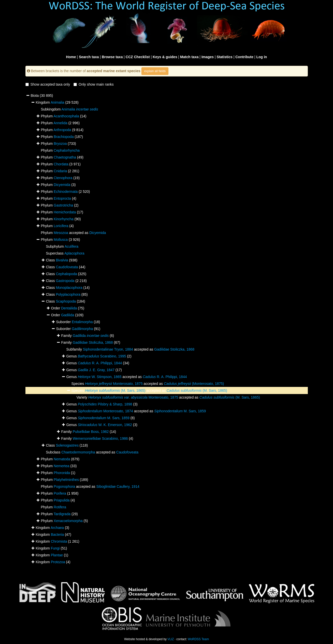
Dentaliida (69, 308)
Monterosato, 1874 (105, 411)
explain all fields (155, 71)
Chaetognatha (65, 157)
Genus (72, 377)
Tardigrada (62, 514)
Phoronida (62, 473)
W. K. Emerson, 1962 (105, 425)
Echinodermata (66, 192)
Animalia (57, 102)
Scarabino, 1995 (102, 356)
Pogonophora (64, 486)
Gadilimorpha (82, 329)
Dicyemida (62, 185)
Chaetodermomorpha (78, 452)
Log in (262, 57)
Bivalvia (62, 260)
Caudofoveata (67, 267)
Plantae (57, 555)
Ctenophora (63, 178)
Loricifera (61, 226)
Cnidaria (60, 171)
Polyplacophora (68, 294)
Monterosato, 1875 (114, 384)
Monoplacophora (69, 288)
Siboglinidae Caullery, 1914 (118, 486)
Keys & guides (165, 57)
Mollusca (61, 240)
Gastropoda (65, 281)
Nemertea (61, 466)
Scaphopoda (66, 301)
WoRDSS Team (198, 639)
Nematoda (62, 459)
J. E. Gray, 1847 (96, 370)
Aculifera (71, 246)
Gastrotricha (63, 205)
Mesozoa (61, 233)
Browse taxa (112, 57)
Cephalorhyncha (67, 150)
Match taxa (189, 57)
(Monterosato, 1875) (194, 384)
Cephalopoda (66, 274)
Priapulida (62, 500)
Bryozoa (60, 144)
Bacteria (57, 535)
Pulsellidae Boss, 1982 (91, 432)
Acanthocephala (66, 116)
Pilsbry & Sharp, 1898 (105, 404)
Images (208, 57)
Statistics (225, 57)
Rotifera (60, 507)
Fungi (55, 548)
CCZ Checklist (138, 57)
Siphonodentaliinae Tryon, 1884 (108, 349)
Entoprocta (62, 198)
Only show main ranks (94, 84)
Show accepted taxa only (48, 84)
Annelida (60, 123)
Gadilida (68, 315)
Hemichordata (65, 212)
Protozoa (58, 562)
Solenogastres (67, 445)
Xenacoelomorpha (68, 521)
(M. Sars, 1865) (115, 390)
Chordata (61, 164)
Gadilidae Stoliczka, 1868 (93, 342)
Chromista (59, 541)
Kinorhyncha (64, 219)
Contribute (244, 57)
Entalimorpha (82, 322)
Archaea (57, 528)
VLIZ (171, 639)
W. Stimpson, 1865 (100, 377)
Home (71, 57)
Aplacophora (74, 253)
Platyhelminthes (66, 480)
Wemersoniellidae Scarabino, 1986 (100, 438)
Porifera (60, 493)
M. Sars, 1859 (180, 411)
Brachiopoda (64, 137)
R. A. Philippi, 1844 (100, 363)
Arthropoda (62, 130)
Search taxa (89, 57)
